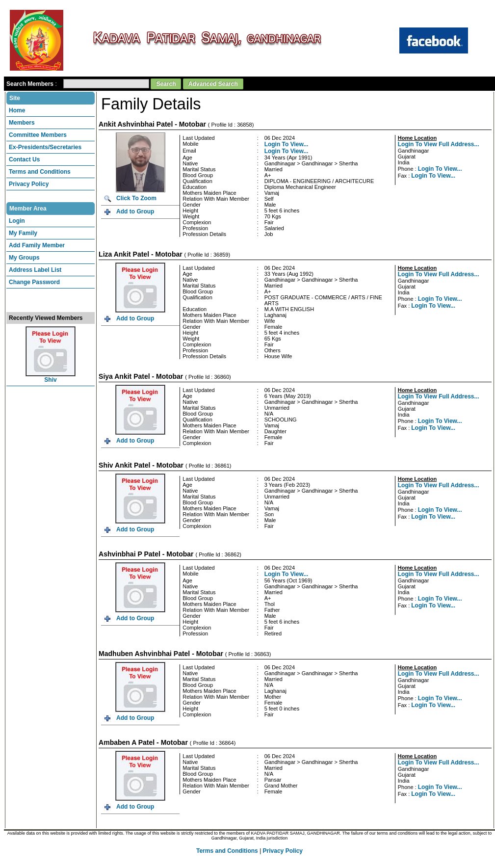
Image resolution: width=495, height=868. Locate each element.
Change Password (34, 278)
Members (22, 119)
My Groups (24, 254)
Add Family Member (37, 241)
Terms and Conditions (40, 168)
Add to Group (135, 208)
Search (166, 80)
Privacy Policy (29, 180)
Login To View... (287, 140)
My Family (23, 229)
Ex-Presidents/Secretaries (45, 143)
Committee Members (38, 131)
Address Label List (35, 266)
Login (17, 217)
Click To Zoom (136, 194)
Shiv (50, 376)
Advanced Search (213, 80)
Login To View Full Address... (439, 140)
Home (17, 106)
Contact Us (24, 156)
